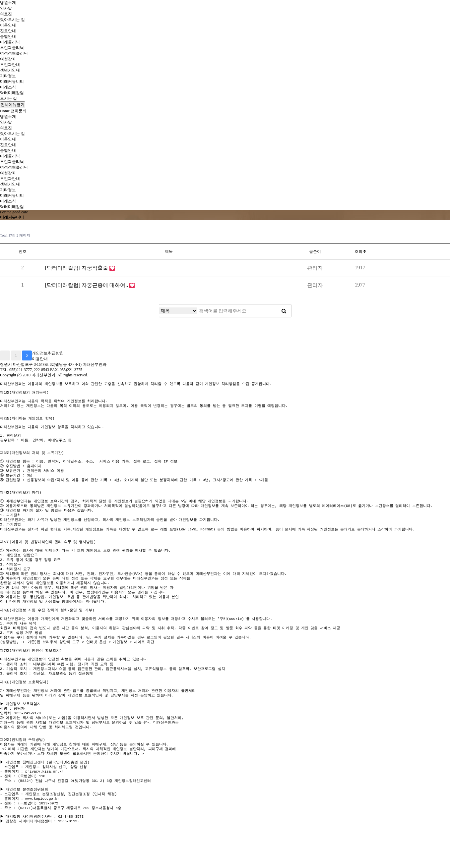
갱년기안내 (10, 70)
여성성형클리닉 (14, 53)
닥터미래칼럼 (12, 93)
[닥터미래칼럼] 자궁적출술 (77, 268)
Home (5, 111)
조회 (360, 251)
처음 (5, 355)
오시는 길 (8, 98)
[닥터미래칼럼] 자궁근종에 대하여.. (87, 285)
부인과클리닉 (12, 48)
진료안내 (8, 31)
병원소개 (8, 3)
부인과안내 (10, 65)
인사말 (6, 8)
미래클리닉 (10, 42)
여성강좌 (8, 59)
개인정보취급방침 (48, 353)
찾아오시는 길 (12, 20)
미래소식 (8, 87)
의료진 (6, 14)
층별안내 (8, 36)
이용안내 (8, 25)
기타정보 (8, 76)
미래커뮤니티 (12, 81)
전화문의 (19, 111)
